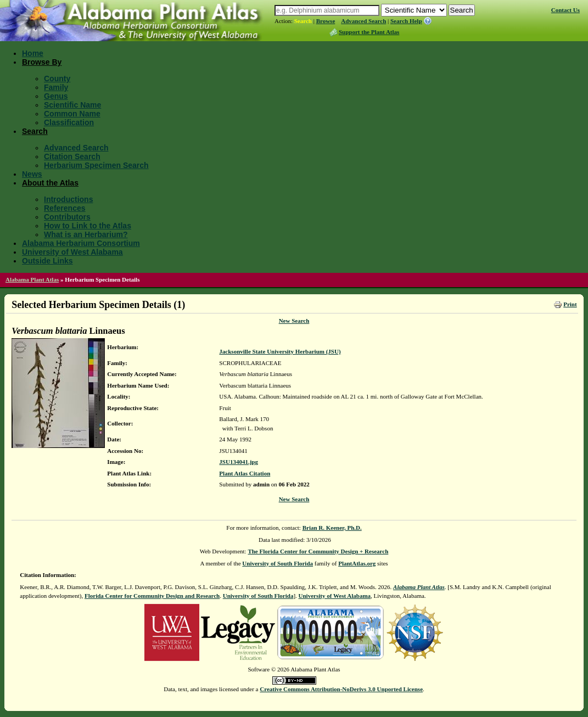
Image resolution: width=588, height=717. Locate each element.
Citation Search (72, 156)
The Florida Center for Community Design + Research (318, 551)
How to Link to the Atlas (88, 226)
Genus (56, 96)
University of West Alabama (72, 252)
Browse (326, 21)
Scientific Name (72, 105)
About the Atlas (50, 183)
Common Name (72, 114)
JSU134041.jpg (239, 462)
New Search (294, 321)
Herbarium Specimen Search (96, 165)
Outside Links (47, 261)
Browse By (42, 62)
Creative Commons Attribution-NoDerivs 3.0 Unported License (341, 689)
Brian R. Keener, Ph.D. (332, 528)
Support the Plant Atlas (369, 32)
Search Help (406, 21)
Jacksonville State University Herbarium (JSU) (280, 351)
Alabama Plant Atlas (32, 279)
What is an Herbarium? (86, 234)
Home (33, 53)
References (65, 208)
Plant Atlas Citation (245, 473)
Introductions (68, 199)
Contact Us (565, 10)
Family (56, 87)
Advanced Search (363, 21)
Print (570, 304)
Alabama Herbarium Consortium (81, 243)
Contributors (67, 217)
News (32, 174)
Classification (69, 122)
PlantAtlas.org (357, 563)
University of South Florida (278, 563)
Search (303, 21)
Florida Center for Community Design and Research (152, 596)
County (57, 79)
